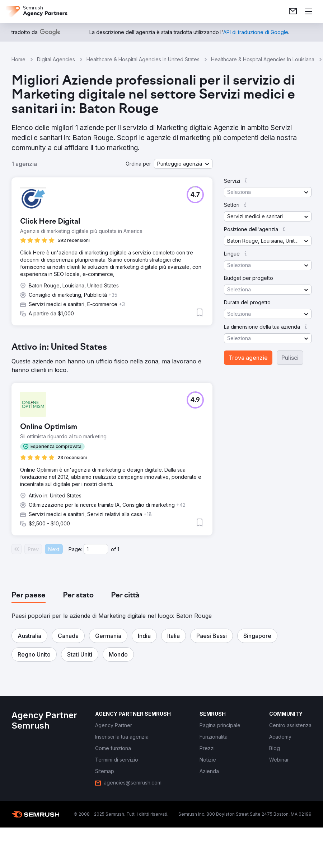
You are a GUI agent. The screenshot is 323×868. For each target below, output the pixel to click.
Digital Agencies (56, 59)
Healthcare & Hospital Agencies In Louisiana (263, 59)
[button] (183, 164)
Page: (75, 549)
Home (18, 59)
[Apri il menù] (309, 11)
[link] (293, 11)
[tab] (29, 596)
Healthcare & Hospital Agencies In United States (143, 59)
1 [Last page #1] (118, 549)
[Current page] (96, 549)
